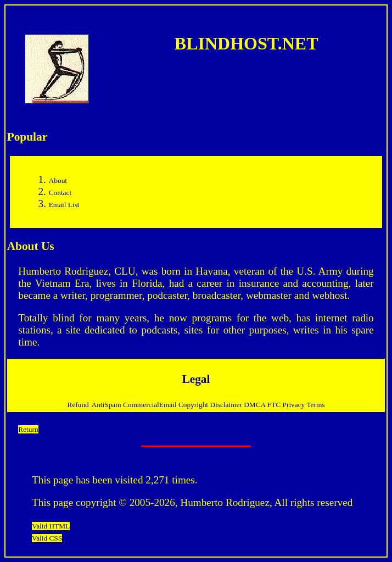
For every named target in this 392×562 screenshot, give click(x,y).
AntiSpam (107, 405)
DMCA (256, 405)
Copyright (194, 405)
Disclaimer (227, 405)
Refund (78, 405)
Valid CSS (47, 538)
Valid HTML (51, 526)
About (58, 180)
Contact (60, 193)
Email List (64, 205)
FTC (275, 405)
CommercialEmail (151, 405)
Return (28, 429)
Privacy (295, 405)
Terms (315, 405)
